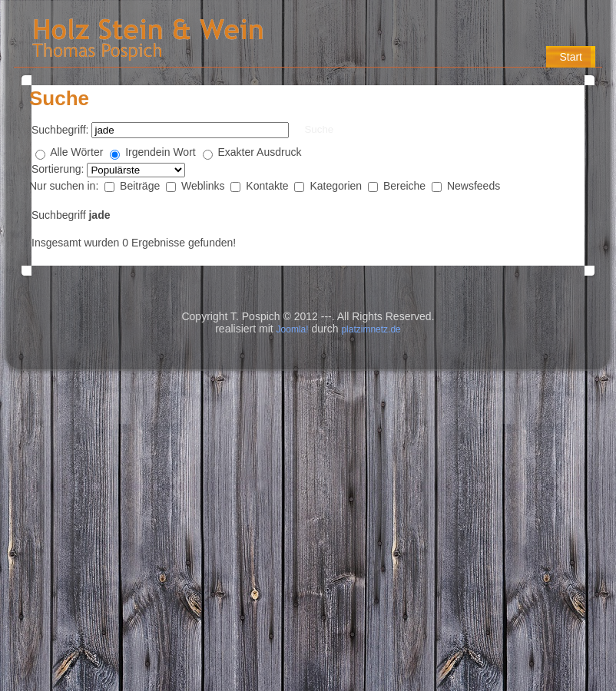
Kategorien (337, 186)
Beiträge (141, 186)
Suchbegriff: (60, 130)
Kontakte (268, 186)
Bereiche (406, 186)
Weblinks (204, 186)
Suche (319, 129)
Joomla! (293, 329)
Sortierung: (59, 169)
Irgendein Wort (161, 152)
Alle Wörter (76, 152)
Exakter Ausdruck (260, 152)
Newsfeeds (474, 186)
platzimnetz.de (371, 329)
